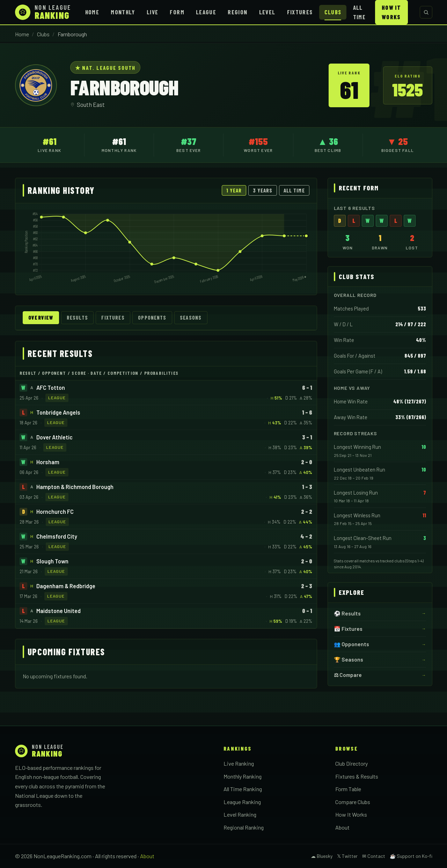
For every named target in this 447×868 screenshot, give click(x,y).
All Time (359, 12)
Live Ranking (239, 763)
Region (237, 12)
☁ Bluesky (322, 856)
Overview (41, 318)
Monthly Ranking (243, 776)
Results (77, 318)
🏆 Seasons (349, 659)
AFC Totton (51, 388)
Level (267, 12)
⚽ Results (347, 613)
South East (91, 104)
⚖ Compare (348, 675)
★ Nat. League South (105, 68)
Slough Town (52, 561)
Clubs (333, 12)
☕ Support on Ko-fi (411, 856)
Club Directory (351, 763)
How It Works (391, 12)
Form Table (348, 789)
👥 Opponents (351, 644)
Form (177, 12)
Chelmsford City (57, 536)
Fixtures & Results (357, 776)
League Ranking (242, 802)
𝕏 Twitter (347, 856)
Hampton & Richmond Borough (75, 487)
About (342, 827)
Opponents (152, 318)
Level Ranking (240, 814)
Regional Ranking (244, 827)
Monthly (123, 12)
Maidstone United (58, 611)
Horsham (48, 462)
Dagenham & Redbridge (66, 586)
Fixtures (300, 12)
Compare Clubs (353, 802)
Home (92, 12)
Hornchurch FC (55, 512)
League (206, 12)
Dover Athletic (54, 437)
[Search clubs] (426, 12)
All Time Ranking (243, 789)
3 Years (263, 190)
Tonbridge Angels (58, 412)
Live (152, 12)
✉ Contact (374, 856)
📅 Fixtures (348, 629)
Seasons (191, 318)
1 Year (234, 190)
